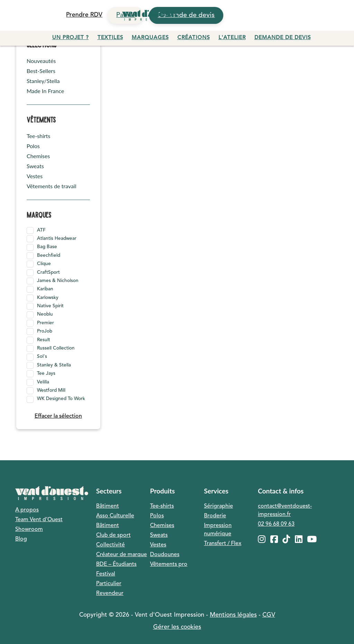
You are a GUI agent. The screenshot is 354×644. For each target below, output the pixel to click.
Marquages (150, 38)
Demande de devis (283, 38)
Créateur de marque (122, 555)
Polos (33, 146)
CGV (269, 615)
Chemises (38, 156)
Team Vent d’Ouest (39, 520)
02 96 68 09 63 (276, 524)
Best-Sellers (41, 71)
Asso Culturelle (115, 516)
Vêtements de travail (52, 186)
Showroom (29, 529)
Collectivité (110, 545)
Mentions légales (233, 615)
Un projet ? (71, 38)
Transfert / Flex (223, 544)
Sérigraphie (218, 506)
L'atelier (232, 38)
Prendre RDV (84, 15)
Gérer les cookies (177, 627)
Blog (21, 539)
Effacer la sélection (58, 416)
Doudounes (165, 555)
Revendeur (110, 593)
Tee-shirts (39, 136)
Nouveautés (41, 61)
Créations (194, 38)
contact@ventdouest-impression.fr (285, 510)
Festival (106, 574)
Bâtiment (108, 506)
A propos (27, 510)
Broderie (215, 516)
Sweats (35, 166)
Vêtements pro (169, 564)
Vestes (35, 176)
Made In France (45, 91)
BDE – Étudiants (116, 564)
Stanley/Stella (43, 81)
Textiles (110, 38)
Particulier (109, 584)
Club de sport (113, 535)
